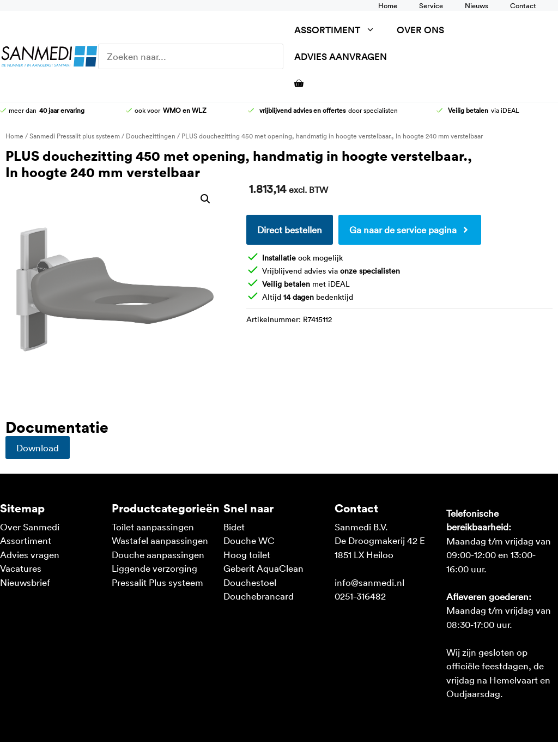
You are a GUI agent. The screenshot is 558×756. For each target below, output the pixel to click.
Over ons (420, 30)
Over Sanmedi (30, 527)
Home (388, 5)
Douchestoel (250, 582)
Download (38, 447)
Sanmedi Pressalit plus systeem (75, 136)
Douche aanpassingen (158, 554)
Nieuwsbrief (25, 582)
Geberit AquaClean (263, 568)
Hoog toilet (247, 554)
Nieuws (477, 5)
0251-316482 (360, 596)
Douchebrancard (259, 596)
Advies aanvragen (341, 56)
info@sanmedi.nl (369, 582)
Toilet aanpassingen (153, 527)
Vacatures (21, 568)
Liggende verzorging (154, 568)
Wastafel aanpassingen (160, 540)
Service (431, 5)
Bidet (234, 527)
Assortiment (340, 30)
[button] (205, 199)
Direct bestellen (290, 229)
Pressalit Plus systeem (157, 582)
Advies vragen (30, 554)
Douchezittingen (151, 136)
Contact (523, 5)
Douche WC (249, 540)
